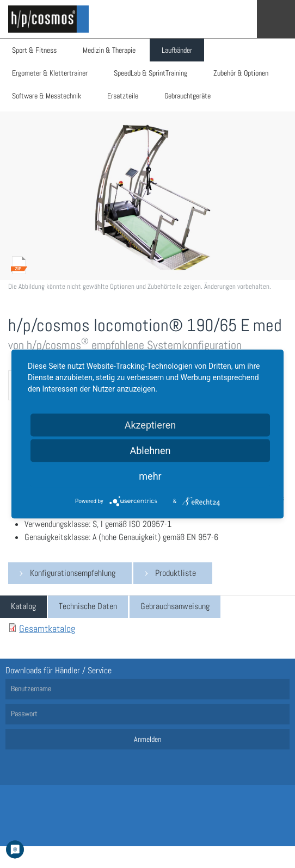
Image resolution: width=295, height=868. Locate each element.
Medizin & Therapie (109, 50)
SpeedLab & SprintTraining (150, 73)
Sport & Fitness (34, 50)
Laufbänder (177, 50)
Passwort (24, 714)
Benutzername (31, 689)
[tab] (23, 607)
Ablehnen (150, 451)
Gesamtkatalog (47, 628)
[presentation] (23, 607)
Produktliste (176, 573)
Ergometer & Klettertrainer (50, 73)
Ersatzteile (123, 96)
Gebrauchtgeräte (188, 96)
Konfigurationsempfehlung (73, 573)
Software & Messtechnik (47, 96)
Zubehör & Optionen (241, 73)
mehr (150, 476)
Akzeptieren (150, 425)
